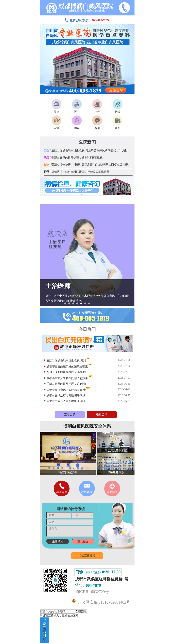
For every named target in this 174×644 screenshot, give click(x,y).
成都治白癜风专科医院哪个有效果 (67, 378)
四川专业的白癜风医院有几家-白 (66, 372)
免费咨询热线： (87, 20)
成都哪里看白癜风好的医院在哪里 (67, 367)
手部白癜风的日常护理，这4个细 (66, 384)
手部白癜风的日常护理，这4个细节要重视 (73, 158)
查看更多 (70, 415)
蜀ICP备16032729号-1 (94, 592)
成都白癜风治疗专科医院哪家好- (66, 395)
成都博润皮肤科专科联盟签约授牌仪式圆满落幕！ (78, 172)
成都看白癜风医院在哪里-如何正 (66, 401)
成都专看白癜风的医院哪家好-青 (66, 390)
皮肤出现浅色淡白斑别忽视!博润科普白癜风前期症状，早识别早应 (88, 150)
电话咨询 (102, 415)
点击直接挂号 (87, 556)
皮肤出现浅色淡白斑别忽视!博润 (66, 360)
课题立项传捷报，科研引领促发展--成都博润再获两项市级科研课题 (89, 165)
